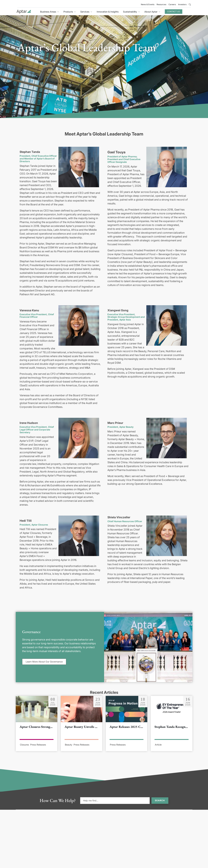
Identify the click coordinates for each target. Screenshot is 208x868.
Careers (172, 4)
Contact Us (174, 11)
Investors (182, 4)
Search (160, 800)
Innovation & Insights (108, 12)
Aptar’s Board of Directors (37, 160)
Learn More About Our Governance (44, 662)
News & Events (148, 4)
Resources (161, 4)
